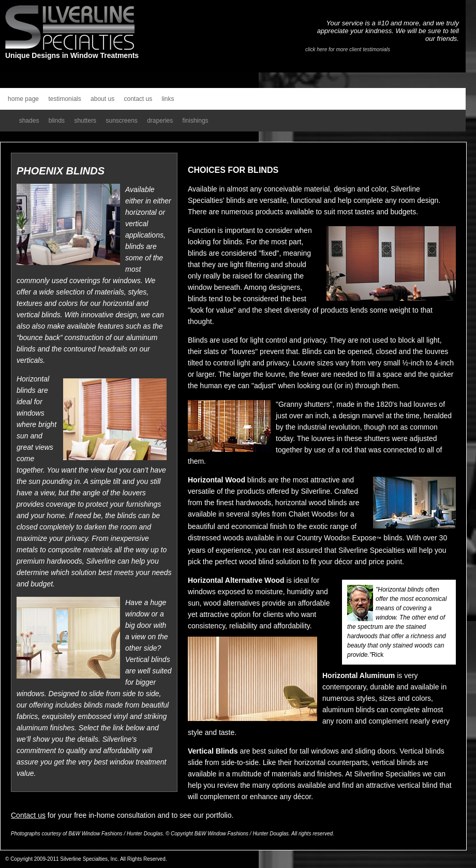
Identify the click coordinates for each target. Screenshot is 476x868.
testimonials (64, 99)
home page (23, 99)
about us (102, 99)
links (168, 99)
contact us (138, 99)
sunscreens (121, 121)
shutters (85, 121)
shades (29, 121)
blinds (57, 121)
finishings (196, 121)
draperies (160, 121)
